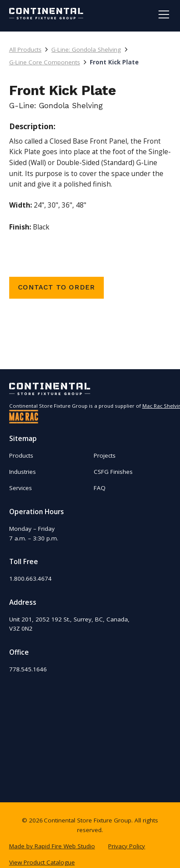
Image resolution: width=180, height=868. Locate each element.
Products (21, 455)
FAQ (100, 488)
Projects (105, 455)
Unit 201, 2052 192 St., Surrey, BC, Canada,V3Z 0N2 (69, 624)
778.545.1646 (28, 669)
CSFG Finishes (113, 472)
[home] (46, 14)
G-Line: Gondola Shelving (86, 49)
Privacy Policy (127, 846)
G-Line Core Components (45, 62)
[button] (162, 14)
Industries (23, 472)
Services (21, 488)
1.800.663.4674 (30, 579)
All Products (25, 49)
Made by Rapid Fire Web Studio (52, 846)
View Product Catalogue (42, 862)
